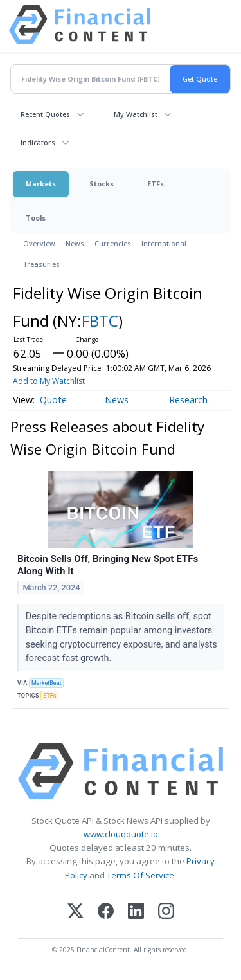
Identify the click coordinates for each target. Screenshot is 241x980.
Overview (39, 243)
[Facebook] (106, 912)
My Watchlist (136, 114)
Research (188, 400)
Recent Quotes (45, 114)
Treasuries (41, 264)
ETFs (156, 184)
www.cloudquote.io (121, 834)
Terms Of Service (140, 875)
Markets (41, 184)
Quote (53, 400)
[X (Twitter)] (76, 912)
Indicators (38, 142)
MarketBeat (46, 683)
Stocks (102, 184)
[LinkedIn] (136, 912)
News (75, 243)
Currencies (113, 243)
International (164, 243)
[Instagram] (166, 912)
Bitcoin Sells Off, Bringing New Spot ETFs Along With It (108, 565)
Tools (36, 218)
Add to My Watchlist (49, 381)
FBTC (100, 321)
